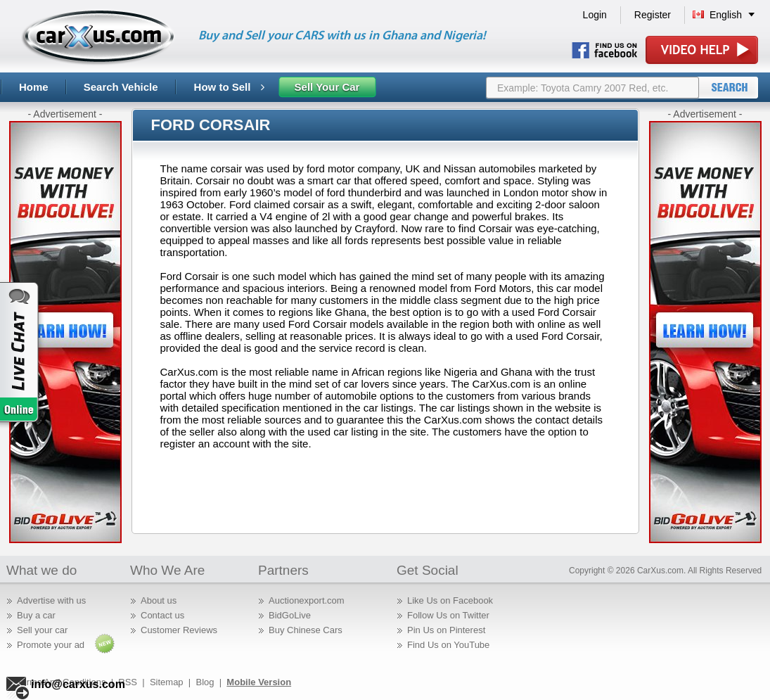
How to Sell (229, 87)
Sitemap (167, 682)
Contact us (162, 615)
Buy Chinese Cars (306, 630)
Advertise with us (51, 600)
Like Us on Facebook (450, 600)
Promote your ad (51, 645)
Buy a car (36, 615)
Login (595, 15)
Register (653, 15)
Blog (205, 682)
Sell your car (42, 630)
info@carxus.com (78, 684)
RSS (128, 682)
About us (159, 600)
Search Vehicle (121, 87)
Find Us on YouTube (448, 645)
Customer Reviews (179, 630)
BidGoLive (290, 615)
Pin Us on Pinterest (446, 630)
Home (34, 87)
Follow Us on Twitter (448, 615)
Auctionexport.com (307, 600)
